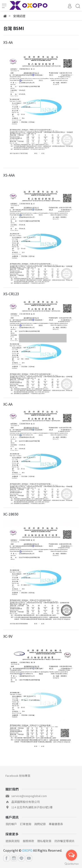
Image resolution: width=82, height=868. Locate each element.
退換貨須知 (13, 841)
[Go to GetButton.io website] (72, 864)
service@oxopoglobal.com (29, 796)
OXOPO (27, 850)
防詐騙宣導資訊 (64, 841)
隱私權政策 (44, 841)
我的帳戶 (11, 824)
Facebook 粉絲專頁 (18, 776)
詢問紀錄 (40, 824)
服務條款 (28, 841)
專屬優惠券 (56, 824)
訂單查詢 (26, 824)
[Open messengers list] (72, 855)
